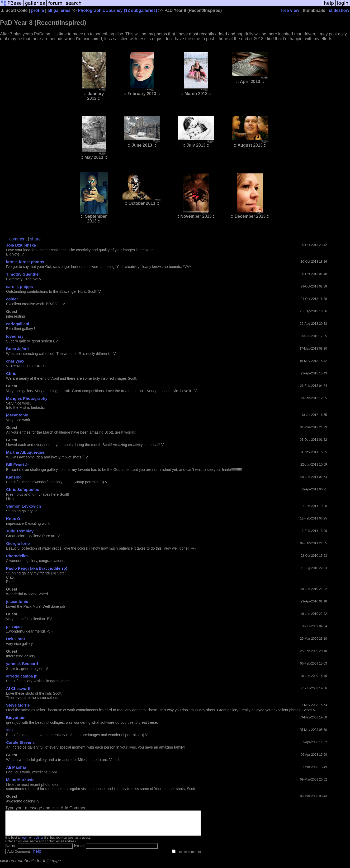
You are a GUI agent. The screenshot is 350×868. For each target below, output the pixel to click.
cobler (12, 299)
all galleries (59, 10)
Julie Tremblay (20, 531)
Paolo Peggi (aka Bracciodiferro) (37, 568)
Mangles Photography (27, 398)
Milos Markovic (20, 780)
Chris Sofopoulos (23, 489)
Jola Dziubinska (21, 245)
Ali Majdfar (16, 767)
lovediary (15, 336)
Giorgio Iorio (18, 543)
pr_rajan (14, 626)
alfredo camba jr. (22, 676)
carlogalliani (18, 324)
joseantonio (17, 415)
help (37, 856)
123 (9, 730)
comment (18, 239)
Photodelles (17, 556)
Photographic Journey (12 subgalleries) (118, 10)
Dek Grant (16, 639)
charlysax (15, 361)
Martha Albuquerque (25, 452)
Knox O (13, 519)
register (38, 842)
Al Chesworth (19, 688)
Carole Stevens (20, 742)
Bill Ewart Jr (18, 465)
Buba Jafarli (17, 349)
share (35, 239)
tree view (290, 10)
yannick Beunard (22, 664)
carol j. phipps (20, 287)
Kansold (14, 477)
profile (38, 10)
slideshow (339, 10)
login (25, 842)
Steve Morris (18, 705)
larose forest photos (25, 262)
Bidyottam (16, 718)
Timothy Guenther (23, 274)
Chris (11, 373)
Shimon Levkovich (24, 506)
